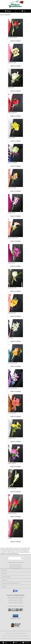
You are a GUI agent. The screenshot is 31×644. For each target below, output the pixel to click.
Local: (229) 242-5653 (15, 603)
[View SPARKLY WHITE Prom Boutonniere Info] (16, 78)
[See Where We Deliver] (15, 566)
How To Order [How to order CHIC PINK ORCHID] (15, 216)
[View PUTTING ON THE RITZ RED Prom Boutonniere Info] (16, 28)
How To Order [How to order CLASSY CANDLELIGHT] (15, 492)
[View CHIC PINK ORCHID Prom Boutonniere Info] (16, 203)
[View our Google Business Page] (17, 592)
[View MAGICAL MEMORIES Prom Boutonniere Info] (16, 453)
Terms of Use (26, 638)
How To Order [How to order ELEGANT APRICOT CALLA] (15, 241)
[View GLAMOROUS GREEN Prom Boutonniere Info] (16, 53)
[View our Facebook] (14, 592)
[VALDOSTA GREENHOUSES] (15, 7)
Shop (8, 11)
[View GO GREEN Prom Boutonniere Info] (16, 528)
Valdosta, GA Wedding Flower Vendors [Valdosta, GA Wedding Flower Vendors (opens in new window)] (16, 633)
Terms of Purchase (16, 638)
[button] (16, 616)
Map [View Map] (15, 643)
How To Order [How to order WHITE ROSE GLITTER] (15, 291)
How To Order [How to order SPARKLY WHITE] (15, 91)
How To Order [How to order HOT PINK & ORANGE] (15, 416)
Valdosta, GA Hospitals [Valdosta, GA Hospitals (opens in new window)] (24, 631)
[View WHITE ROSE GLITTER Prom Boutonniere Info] (16, 278)
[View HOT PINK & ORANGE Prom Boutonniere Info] (16, 403)
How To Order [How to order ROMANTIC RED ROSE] (15, 517)
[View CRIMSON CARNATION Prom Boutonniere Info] (16, 103)
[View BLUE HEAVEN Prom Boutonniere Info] (16, 328)
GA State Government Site (22, 636)
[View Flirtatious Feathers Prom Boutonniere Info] (16, 353)
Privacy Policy (5, 638)
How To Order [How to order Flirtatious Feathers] (15, 366)
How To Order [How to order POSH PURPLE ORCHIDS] (15, 391)
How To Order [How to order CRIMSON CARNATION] (15, 116)
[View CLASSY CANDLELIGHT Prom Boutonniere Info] (16, 478)
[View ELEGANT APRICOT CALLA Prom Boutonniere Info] (16, 228)
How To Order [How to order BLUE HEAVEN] (15, 341)
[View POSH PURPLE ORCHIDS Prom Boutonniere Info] (16, 378)
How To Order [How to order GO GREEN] (15, 542)
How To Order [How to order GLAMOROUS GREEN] (15, 66)
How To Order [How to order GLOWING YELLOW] (15, 441)
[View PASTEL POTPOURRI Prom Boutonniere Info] (16, 178)
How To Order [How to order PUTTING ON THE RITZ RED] (15, 41)
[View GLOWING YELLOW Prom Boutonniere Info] (16, 428)
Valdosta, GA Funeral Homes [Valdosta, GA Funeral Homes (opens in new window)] (8, 631)
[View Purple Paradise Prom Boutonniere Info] (16, 253)
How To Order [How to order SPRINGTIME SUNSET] (15, 316)
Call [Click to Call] (5, 643)
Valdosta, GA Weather (8, 636)
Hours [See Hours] (26, 643)
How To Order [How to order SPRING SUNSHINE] (15, 141)
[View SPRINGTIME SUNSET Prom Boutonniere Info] (16, 303)
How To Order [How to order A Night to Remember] (15, 166)
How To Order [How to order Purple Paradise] (15, 266)
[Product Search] (16, 558)
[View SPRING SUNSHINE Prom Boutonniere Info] (16, 128)
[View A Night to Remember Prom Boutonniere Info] (16, 153)
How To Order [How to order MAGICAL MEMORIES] (15, 467)
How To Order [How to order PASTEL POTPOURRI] (15, 191)
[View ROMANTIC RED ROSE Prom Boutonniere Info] (16, 503)
